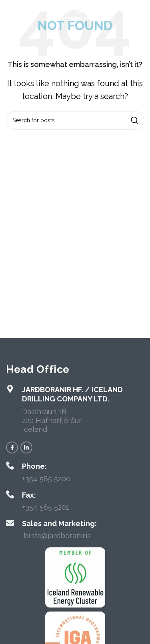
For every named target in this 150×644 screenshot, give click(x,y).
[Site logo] (75, 11)
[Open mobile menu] (19, 12)
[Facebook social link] (12, 448)
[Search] (75, 120)
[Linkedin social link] (26, 448)
